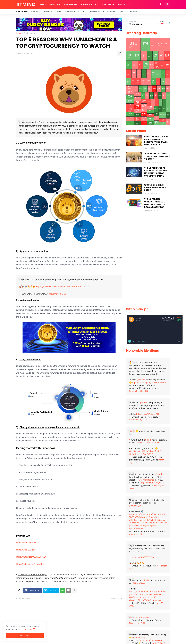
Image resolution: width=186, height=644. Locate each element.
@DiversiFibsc (138, 583)
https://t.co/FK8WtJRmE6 (149, 442)
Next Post (116, 599)
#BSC (137, 517)
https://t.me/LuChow (26, 550)
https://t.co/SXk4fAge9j (48, 287)
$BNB (154, 514)
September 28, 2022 (139, 391)
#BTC (139, 523)
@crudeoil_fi (135, 506)
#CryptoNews (154, 600)
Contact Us (124, 4)
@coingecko (151, 526)
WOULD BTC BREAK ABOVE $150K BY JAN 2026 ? (155, 188)
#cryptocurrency (139, 594)
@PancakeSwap (137, 528)
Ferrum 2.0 (70, 11)
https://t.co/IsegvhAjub (142, 382)
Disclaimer (108, 4)
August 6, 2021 (136, 534)
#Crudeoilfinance (137, 520)
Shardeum (48, 11)
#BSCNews (134, 597)
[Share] (120, 53)
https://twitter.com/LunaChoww (31, 557)
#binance (161, 520)
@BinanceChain (150, 523)
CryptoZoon (109, 11)
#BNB (154, 520)
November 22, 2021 (138, 623)
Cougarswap (94, 11)
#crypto (139, 480)
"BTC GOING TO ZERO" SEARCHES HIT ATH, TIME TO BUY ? (157, 156)
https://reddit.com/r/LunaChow (31, 564)
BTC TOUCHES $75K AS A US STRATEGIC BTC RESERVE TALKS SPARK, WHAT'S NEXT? (156, 141)
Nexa (59, 11)
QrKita (81, 11)
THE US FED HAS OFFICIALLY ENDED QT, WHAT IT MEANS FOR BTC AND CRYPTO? (156, 203)
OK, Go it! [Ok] (25, 636)
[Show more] (74, 590)
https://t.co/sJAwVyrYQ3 (152, 483)
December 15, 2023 (138, 420)
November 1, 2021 (58, 294)
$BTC (132, 517)
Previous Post (24, 599)
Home (43, 4)
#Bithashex (160, 474)
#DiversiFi (152, 597)
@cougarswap (139, 637)
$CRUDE (162, 514)
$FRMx (163, 382)
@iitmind (141, 380)
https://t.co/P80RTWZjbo (142, 557)
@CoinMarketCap (137, 526)
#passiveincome (154, 594)
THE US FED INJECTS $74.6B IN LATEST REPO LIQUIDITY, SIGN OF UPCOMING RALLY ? (156, 172)
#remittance (149, 480)
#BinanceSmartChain (150, 517)
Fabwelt (122, 11)
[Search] (167, 4)
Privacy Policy (90, 4)
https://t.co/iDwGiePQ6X (151, 640)
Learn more (27, 629)
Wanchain (36, 11)
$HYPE (132, 431)
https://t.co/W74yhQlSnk (141, 617)
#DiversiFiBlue (136, 600)
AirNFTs (133, 11)
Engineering (70, 4)
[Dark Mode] (161, 4)
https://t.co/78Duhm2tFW (141, 591)
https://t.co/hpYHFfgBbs (141, 514)
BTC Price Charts (139, 341)
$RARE (143, 451)
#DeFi (148, 520)
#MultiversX (134, 451)
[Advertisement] (148, 260)
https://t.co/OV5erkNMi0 (148, 414)
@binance (162, 523)
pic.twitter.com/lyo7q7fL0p (142, 454)
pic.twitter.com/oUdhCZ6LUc (74, 287)
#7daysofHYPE (154, 451)
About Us (55, 4)
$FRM (157, 382)
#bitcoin (133, 523)
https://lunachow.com (26, 543)
